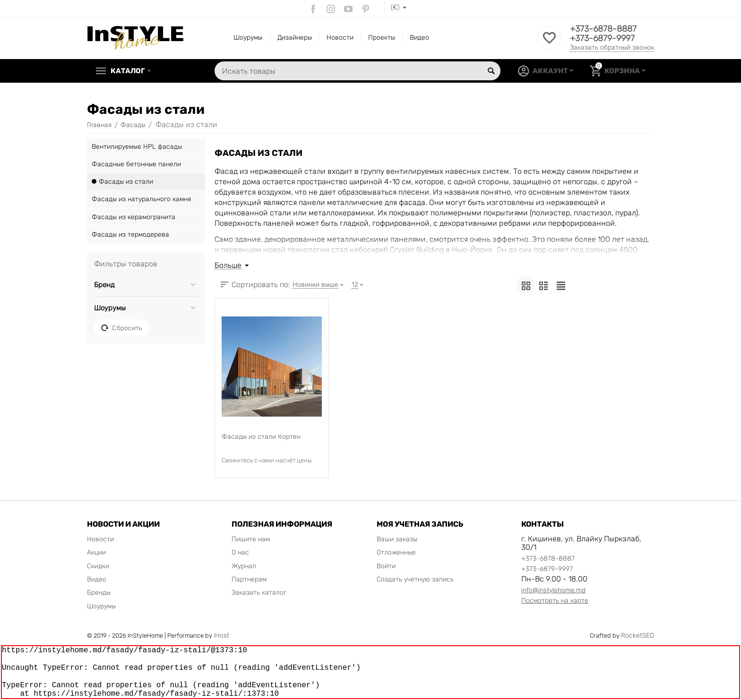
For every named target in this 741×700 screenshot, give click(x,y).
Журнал (244, 566)
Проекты (382, 38)
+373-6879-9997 (602, 38)
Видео (419, 38)
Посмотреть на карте (555, 601)
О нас (240, 552)
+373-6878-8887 (603, 29)
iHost (221, 636)
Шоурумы (248, 38)
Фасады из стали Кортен (261, 437)
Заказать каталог (259, 593)
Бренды (99, 593)
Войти (386, 566)
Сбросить (121, 328)
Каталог (128, 71)
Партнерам (249, 579)
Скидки (98, 566)
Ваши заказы (397, 539)
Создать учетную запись (415, 579)
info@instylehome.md (553, 590)
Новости (340, 38)
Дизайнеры (295, 38)
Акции (96, 552)
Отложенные (396, 552)
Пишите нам (251, 539)
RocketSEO (638, 636)
